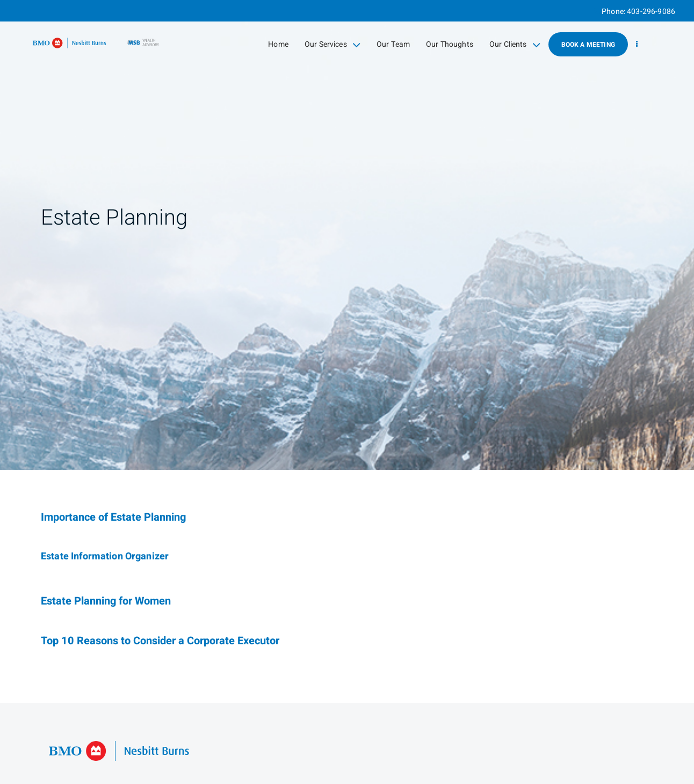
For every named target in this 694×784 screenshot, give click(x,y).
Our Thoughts (450, 44)
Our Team (393, 44)
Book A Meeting (588, 45)
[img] (347, 235)
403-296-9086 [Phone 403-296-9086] (651, 12)
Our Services (332, 45)
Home (278, 44)
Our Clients (515, 45)
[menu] (637, 45)
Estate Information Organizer (105, 556)
